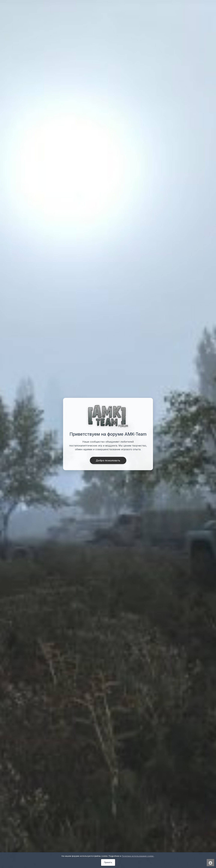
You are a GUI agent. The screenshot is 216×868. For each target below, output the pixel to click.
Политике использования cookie (138, 856)
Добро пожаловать (108, 460)
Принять (108, 862)
